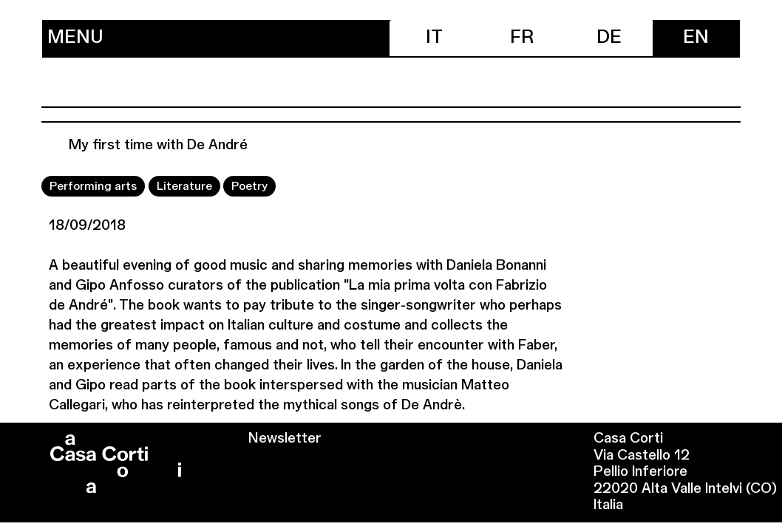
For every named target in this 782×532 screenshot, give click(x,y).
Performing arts (93, 187)
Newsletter (285, 439)
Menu (75, 38)
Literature (184, 187)
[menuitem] (435, 38)
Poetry (249, 187)
